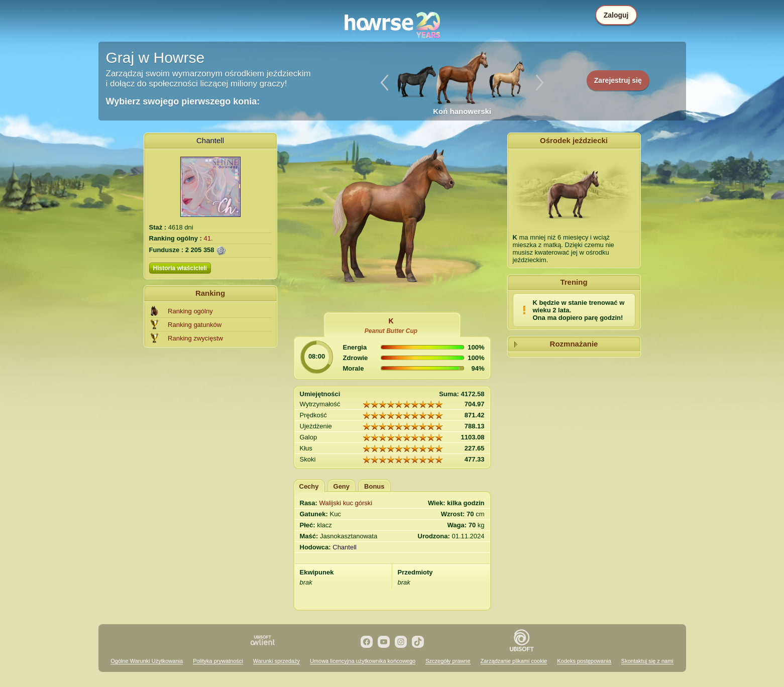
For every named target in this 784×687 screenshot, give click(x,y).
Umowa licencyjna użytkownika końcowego (363, 661)
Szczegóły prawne (448, 661)
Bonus (374, 486)
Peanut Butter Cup (391, 331)
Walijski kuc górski (346, 503)
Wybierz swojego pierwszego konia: (183, 101)
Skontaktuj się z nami (647, 661)
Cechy (309, 486)
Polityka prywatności (218, 661)
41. (208, 238)
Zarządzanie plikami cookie (514, 661)
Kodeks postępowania (584, 661)
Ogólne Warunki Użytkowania (147, 661)
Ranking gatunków (195, 325)
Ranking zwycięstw (195, 338)
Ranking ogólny (190, 311)
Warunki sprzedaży (276, 661)
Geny (342, 486)
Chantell (210, 140)
